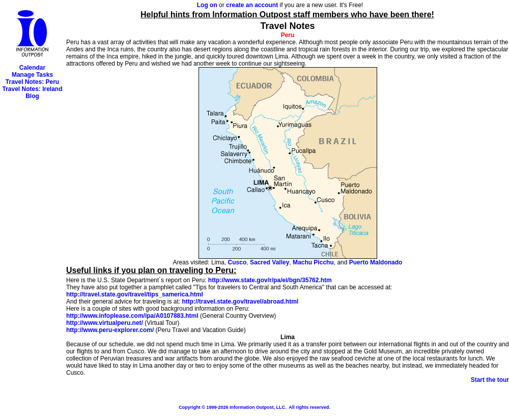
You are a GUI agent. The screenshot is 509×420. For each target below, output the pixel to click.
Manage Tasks (32, 75)
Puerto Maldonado (376, 262)
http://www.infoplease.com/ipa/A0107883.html (132, 316)
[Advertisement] (32, 252)
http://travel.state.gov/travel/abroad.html (240, 302)
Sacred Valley (270, 262)
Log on (207, 5)
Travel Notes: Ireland (32, 89)
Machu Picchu (313, 262)
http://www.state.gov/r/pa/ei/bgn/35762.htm (270, 280)
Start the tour (490, 380)
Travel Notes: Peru (32, 82)
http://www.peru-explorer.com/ (110, 330)
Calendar (32, 68)
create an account (252, 5)
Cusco (237, 262)
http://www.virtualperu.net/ (105, 323)
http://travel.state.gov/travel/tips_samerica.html (135, 294)
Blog (32, 96)
